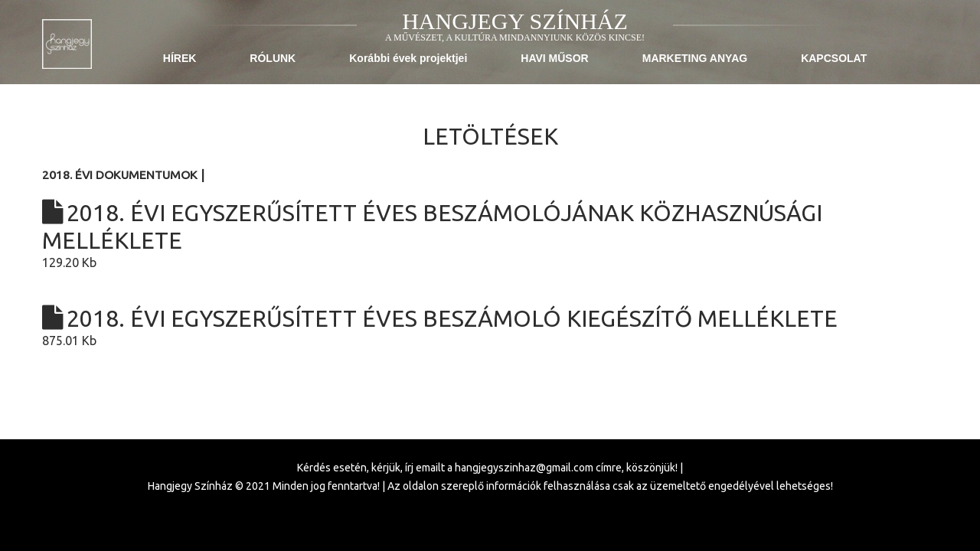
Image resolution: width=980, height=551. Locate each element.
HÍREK (180, 58)
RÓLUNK (273, 58)
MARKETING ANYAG (695, 58)
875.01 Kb (490, 326)
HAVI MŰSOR (554, 58)
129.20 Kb (490, 234)
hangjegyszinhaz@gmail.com (524, 468)
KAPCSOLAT (834, 58)
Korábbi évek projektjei (408, 58)
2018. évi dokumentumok (121, 175)
